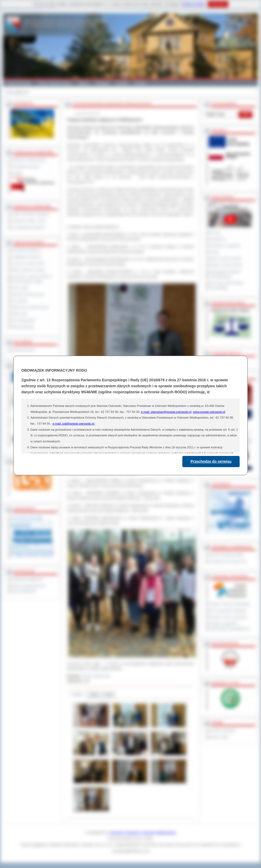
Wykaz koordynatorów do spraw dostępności (28, 588)
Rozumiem (218, 4)
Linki (108, 695)
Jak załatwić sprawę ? (26, 167)
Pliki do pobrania (22, 327)
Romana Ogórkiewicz (96, 676)
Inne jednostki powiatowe (28, 227)
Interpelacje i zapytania (225, 246)
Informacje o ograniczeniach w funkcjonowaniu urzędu (32, 279)
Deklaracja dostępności (27, 579)
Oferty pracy (19, 314)
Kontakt (140, 83)
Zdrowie (122, 83)
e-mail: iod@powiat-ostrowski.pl (73, 424)
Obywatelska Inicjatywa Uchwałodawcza (225, 274)
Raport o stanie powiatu (225, 259)
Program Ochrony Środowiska (229, 604)
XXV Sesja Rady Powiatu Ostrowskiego (226, 285)
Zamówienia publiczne (26, 250)
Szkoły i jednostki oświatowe (30, 214)
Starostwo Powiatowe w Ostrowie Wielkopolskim (143, 833)
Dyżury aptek (20, 288)
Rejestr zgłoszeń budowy (28, 270)
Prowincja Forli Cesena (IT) (228, 561)
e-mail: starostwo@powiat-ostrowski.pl (166, 412)
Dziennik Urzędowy (222, 730)
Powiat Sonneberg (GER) (226, 555)
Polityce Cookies (194, 4)
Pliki (94, 695)
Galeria (83, 83)
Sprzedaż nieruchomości (28, 294)
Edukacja (102, 83)
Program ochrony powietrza (228, 617)
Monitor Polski (219, 737)
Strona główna (16, 92)
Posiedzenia (217, 239)
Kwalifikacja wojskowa (26, 257)
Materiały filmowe (23, 350)
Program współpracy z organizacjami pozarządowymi (229, 626)
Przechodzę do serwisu (211, 461)
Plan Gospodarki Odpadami (228, 610)
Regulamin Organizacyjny (29, 160)
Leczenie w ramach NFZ (28, 263)
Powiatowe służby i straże (29, 221)
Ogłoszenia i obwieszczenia (30, 307)
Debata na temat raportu (226, 265)
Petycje (214, 252)
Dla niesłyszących (23, 320)
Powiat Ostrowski (18, 83)
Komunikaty (19, 301)
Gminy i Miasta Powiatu (54, 83)
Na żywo (215, 233)
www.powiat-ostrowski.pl (209, 412)
